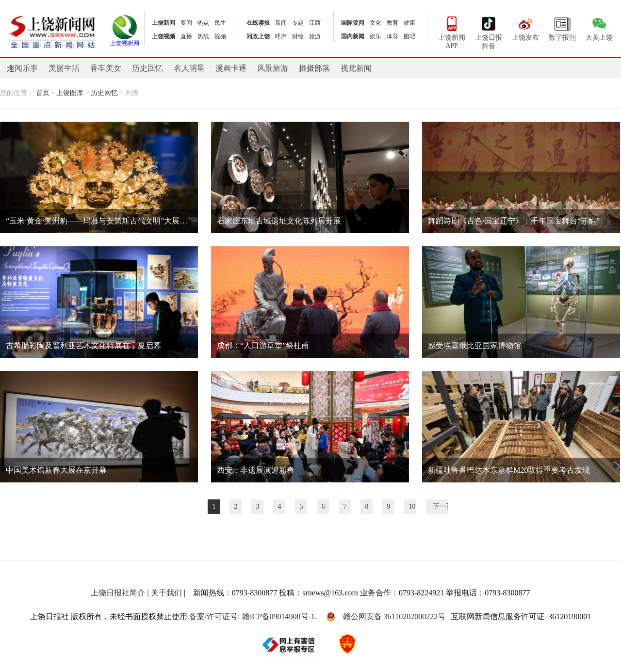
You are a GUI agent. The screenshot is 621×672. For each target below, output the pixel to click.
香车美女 (106, 68)
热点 (203, 23)
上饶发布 (525, 28)
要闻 (186, 23)
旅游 (315, 36)
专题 (298, 23)
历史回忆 (147, 68)
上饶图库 (70, 93)
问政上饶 (258, 36)
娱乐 (376, 36)
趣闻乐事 (22, 68)
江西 (315, 23)
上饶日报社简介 (118, 593)
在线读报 (258, 23)
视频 (220, 36)
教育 (392, 23)
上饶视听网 (125, 40)
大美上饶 (599, 28)
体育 (392, 36)
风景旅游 (273, 68)
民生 (220, 23)
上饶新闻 (163, 23)
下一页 (443, 506)
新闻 (281, 23)
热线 (203, 36)
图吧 (409, 36)
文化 (376, 23)
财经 (298, 36)
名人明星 (189, 68)
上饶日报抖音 (489, 32)
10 (412, 506)
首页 (43, 93)
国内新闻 (353, 36)
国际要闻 (353, 23)
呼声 (281, 36)
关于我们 (166, 593)
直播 (186, 36)
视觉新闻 (356, 68)
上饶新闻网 (53, 31)
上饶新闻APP (452, 32)
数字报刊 (562, 28)
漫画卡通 (231, 68)
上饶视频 (163, 36)
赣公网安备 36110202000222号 (386, 617)
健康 (409, 23)
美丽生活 (64, 68)
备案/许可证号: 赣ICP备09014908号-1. (253, 616)
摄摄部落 (314, 68)
